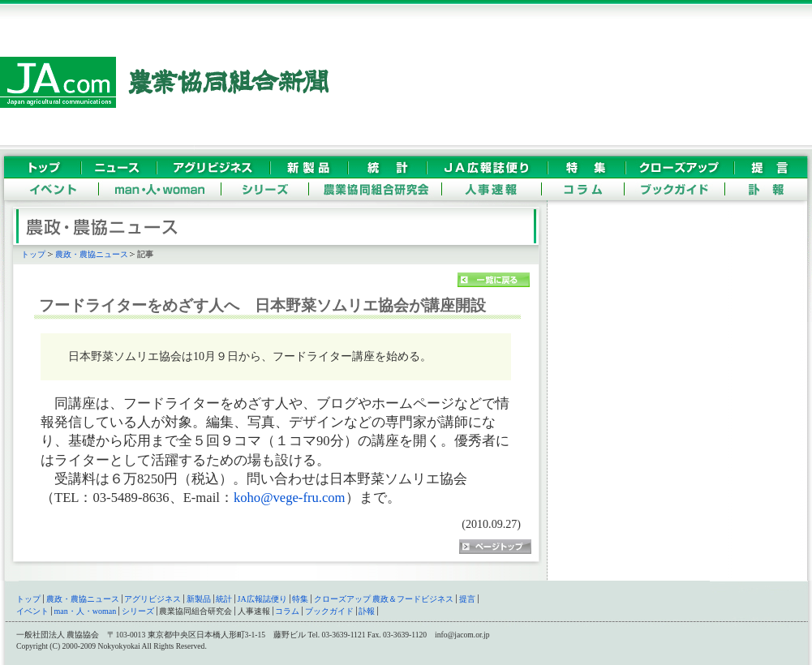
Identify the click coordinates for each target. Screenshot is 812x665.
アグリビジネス (153, 599)
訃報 (367, 611)
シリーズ (138, 611)
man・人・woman (86, 611)
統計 (224, 599)
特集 (300, 599)
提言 (467, 599)
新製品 (199, 599)
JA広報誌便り (262, 599)
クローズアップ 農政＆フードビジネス (384, 599)
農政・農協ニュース (92, 254)
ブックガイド (329, 611)
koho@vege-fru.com (290, 498)
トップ (33, 254)
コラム (287, 611)
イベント (32, 611)
